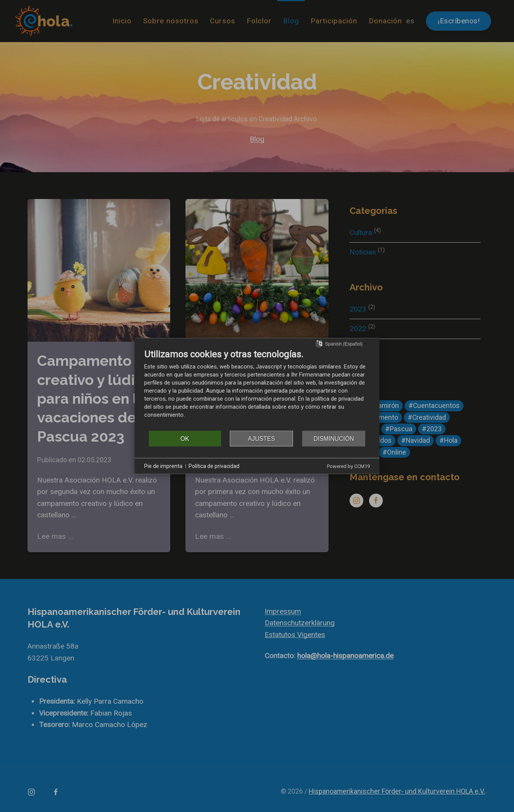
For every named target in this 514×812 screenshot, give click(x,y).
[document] (257, 389)
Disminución (334, 438)
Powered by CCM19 (348, 466)
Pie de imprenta (163, 466)
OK (185, 438)
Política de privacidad (214, 466)
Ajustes (261, 438)
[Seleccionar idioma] (319, 343)
